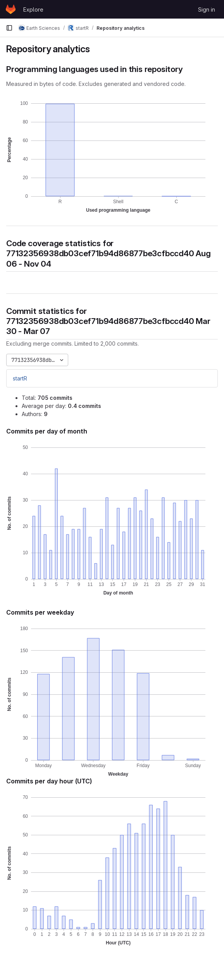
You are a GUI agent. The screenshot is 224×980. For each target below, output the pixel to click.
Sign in (207, 9)
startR (20, 378)
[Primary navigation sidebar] (9, 28)
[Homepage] (11, 9)
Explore (33, 9)
